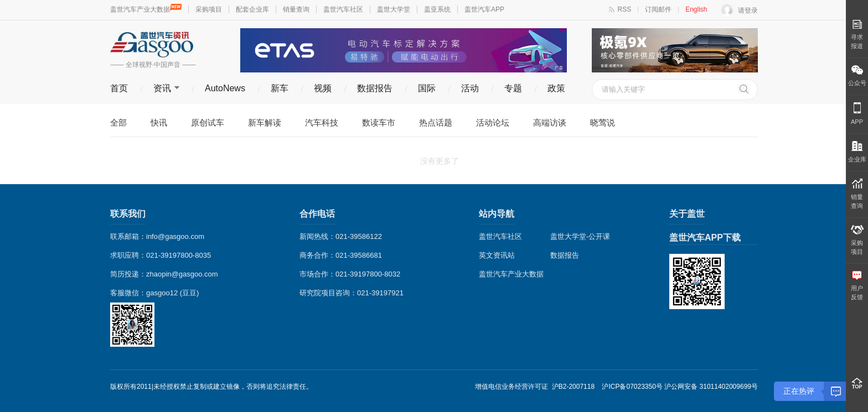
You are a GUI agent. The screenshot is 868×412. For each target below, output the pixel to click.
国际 (427, 88)
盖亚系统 (437, 9)
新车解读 (265, 122)
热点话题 (436, 122)
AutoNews (225, 88)
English (696, 9)
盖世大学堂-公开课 (580, 236)
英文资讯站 (497, 255)
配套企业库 (252, 9)
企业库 (857, 152)
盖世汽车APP (484, 9)
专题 (513, 88)
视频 (323, 88)
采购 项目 (857, 240)
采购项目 (209, 9)
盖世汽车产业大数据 (146, 9)
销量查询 (296, 9)
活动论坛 (493, 122)
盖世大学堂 (394, 9)
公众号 (857, 76)
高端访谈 (550, 122)
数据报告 (375, 88)
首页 (119, 88)
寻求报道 (857, 34)
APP (857, 114)
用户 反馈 (857, 286)
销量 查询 (857, 194)
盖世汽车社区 (343, 9)
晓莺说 (603, 122)
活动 (470, 88)
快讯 (159, 122)
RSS (625, 9)
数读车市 (379, 122)
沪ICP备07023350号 (632, 387)
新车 (280, 88)
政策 (556, 88)
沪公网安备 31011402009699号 (711, 387)
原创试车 (208, 122)
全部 (118, 122)
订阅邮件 (658, 9)
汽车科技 (322, 122)
